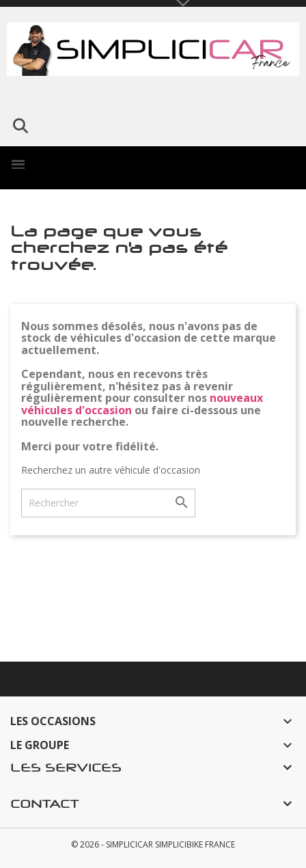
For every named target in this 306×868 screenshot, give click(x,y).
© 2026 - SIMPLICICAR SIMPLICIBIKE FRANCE (153, 844)
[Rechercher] (108, 503)
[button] (20, 126)
